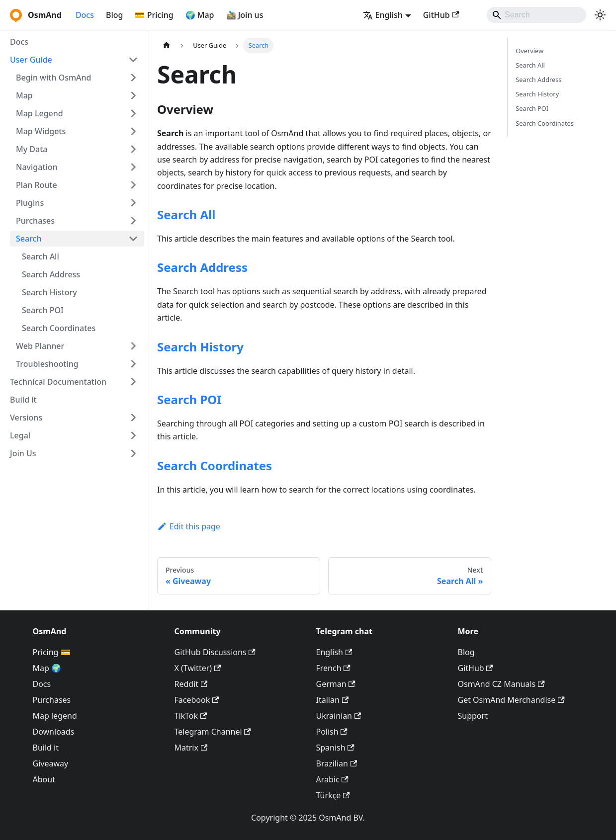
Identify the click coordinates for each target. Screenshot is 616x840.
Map (24, 95)
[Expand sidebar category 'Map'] (133, 95)
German (336, 684)
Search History (49, 292)
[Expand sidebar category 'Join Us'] (133, 453)
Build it (23, 400)
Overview (529, 51)
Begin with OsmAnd (54, 78)
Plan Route (37, 185)
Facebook (197, 700)
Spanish (335, 748)
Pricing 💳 (52, 652)
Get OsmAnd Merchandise (511, 700)
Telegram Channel (213, 732)
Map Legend (40, 113)
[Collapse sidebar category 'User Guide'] (133, 60)
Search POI (43, 310)
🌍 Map (200, 15)
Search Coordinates (59, 328)
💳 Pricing (154, 15)
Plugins (30, 203)
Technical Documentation (58, 382)
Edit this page (189, 526)
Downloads (54, 732)
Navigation (37, 167)
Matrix (191, 748)
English (334, 652)
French (333, 668)
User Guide (31, 60)
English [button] (383, 15)
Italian (333, 700)
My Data (32, 149)
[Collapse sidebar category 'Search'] (133, 239)
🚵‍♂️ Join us (245, 15)
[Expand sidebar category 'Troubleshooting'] (133, 364)
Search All (41, 256)
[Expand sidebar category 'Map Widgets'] (133, 131)
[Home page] (167, 45)
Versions (26, 418)
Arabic (332, 779)
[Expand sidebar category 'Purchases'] (133, 221)
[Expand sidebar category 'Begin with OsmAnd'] (133, 78)
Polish (332, 732)
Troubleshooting (47, 364)
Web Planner (40, 346)
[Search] (536, 15)
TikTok (191, 716)
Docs (85, 15)
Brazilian (337, 763)
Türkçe (333, 795)
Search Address (51, 274)
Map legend (55, 716)
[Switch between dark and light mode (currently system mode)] (600, 15)
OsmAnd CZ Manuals (501, 684)
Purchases (35, 221)
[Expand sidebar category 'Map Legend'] (133, 113)
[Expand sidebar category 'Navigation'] (133, 167)
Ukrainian (339, 716)
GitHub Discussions (215, 652)
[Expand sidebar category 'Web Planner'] (133, 346)
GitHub (441, 15)
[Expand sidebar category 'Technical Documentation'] (133, 382)
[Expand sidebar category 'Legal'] (133, 435)
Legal (20, 435)
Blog (114, 15)
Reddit (191, 684)
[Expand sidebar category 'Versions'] (133, 418)
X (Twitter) (198, 668)
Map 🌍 (47, 668)
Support (473, 716)
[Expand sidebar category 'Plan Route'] (133, 185)
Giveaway (51, 763)
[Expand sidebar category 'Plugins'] (133, 203)
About (44, 779)
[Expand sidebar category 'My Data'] (133, 149)
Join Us (23, 453)
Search (29, 239)
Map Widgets (41, 131)
